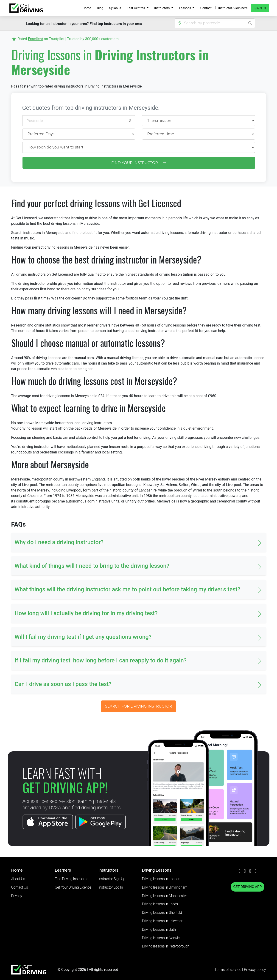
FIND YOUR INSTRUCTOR (139, 163)
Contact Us (20, 887)
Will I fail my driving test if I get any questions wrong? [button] (83, 637)
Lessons (185, 8)
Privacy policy (255, 970)
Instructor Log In (111, 887)
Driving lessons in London (161, 879)
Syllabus (115, 8)
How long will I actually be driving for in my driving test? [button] (86, 613)
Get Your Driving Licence (73, 887)
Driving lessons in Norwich (162, 938)
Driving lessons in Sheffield (162, 913)
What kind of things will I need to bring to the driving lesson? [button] (92, 566)
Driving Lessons (157, 870)
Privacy (17, 896)
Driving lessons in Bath (159, 929)
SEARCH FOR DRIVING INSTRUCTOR (138, 706)
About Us (18, 879)
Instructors (162, 8)
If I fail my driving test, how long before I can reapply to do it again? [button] (101, 660)
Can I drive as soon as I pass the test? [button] (63, 684)
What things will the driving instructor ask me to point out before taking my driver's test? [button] (127, 589)
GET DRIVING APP (248, 887)
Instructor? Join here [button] (233, 8)
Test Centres (136, 8)
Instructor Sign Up (112, 879)
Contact (206, 8)
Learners (63, 870)
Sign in (260, 8)
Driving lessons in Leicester (162, 921)
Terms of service (228, 970)
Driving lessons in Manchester (164, 896)
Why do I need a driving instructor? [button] (59, 542)
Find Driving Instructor (71, 879)
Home (87, 8)
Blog (100, 8)
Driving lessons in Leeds (160, 904)
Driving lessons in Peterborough (166, 946)
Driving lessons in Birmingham (165, 887)
